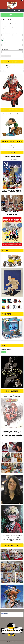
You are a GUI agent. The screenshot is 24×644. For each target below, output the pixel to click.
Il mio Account (18, 10)
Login (10, 19)
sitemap (16, 642)
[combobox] (12, 40)
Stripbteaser (5, 614)
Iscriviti (4, 352)
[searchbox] (12, 40)
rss (18, 642)
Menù (12, 15)
